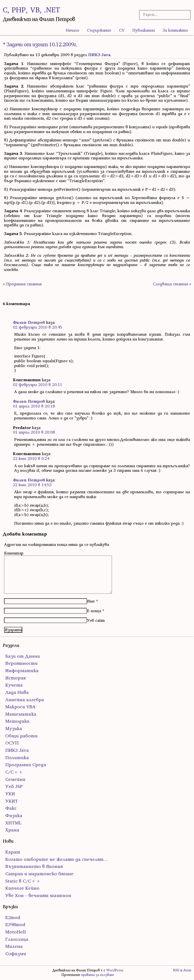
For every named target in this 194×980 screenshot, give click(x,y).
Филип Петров (29, 322)
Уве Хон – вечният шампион (38, 895)
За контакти (175, 30)
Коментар (14, 553)
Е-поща (94, 611)
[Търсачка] (163, 15)
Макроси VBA (20, 707)
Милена (14, 946)
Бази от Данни (23, 656)
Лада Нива (17, 692)
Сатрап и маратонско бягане (39, 874)
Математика (21, 714)
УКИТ (12, 801)
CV (122, 30)
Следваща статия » (172, 284)
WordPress (115, 970)
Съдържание (99, 30)
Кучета (14, 685)
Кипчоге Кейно (22, 888)
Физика (14, 815)
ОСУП (12, 743)
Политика (17, 758)
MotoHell (16, 932)
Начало (72, 30)
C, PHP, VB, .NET (31, 10)
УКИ (10, 794)
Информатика (22, 670)
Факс (11, 808)
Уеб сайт (96, 620)
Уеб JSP (14, 786)
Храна (12, 830)
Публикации (144, 30)
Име (91, 601)
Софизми (16, 954)
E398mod (15, 924)
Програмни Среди (26, 765)
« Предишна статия (22, 284)
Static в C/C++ (23, 881)
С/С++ (14, 772)
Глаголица (17, 939)
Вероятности (21, 663)
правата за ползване (98, 975)
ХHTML (13, 823)
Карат (13, 852)
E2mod (13, 917)
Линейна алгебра (25, 700)
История (15, 678)
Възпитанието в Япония (34, 866)
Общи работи (21, 736)
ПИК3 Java (99, 55)
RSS (176, 970)
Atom (187, 970)
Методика (17, 721)
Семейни (15, 779)
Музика (14, 728)
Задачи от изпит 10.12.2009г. (42, 44)
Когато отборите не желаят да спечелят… (57, 859)
